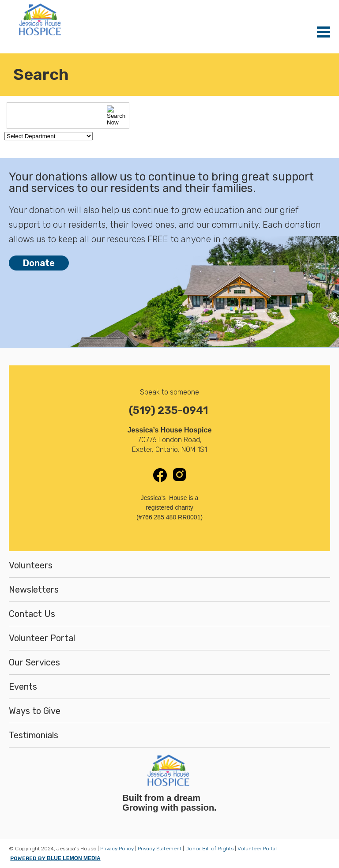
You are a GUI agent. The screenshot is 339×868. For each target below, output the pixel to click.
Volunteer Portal (42, 638)
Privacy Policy (117, 849)
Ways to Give (35, 711)
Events (23, 687)
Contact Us (32, 614)
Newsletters (34, 590)
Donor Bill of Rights (209, 849)
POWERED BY (55, 858)
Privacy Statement (160, 849)
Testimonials (34, 735)
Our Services (34, 662)
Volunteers (31, 565)
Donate (39, 263)
